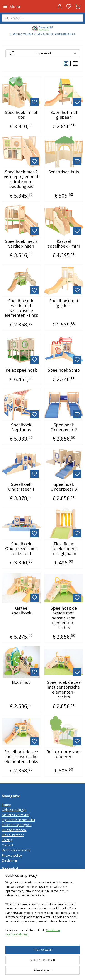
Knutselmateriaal (14, 830)
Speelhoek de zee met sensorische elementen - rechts (64, 690)
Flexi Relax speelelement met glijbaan (64, 549)
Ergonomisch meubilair (19, 820)
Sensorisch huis (64, 172)
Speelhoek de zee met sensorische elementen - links (21, 757)
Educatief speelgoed (17, 825)
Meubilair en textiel (16, 815)
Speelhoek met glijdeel (64, 303)
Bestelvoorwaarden (16, 850)
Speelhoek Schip (64, 370)
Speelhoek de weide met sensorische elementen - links (21, 308)
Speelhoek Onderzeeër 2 (64, 427)
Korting (7, 840)
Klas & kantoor (13, 835)
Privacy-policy (12, 855)
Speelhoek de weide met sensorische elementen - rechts (64, 618)
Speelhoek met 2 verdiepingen (21, 244)
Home (6, 805)
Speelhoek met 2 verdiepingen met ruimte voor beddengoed (21, 179)
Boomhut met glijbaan (64, 115)
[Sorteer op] (43, 53)
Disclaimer (10, 860)
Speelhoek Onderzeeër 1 (21, 487)
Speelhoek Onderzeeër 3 (64, 487)
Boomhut (21, 682)
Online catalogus (14, 810)
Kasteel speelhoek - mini (64, 244)
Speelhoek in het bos (21, 115)
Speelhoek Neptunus (21, 427)
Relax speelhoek (21, 370)
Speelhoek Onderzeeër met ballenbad (21, 549)
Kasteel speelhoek (21, 611)
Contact (8, 845)
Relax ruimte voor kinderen (64, 754)
